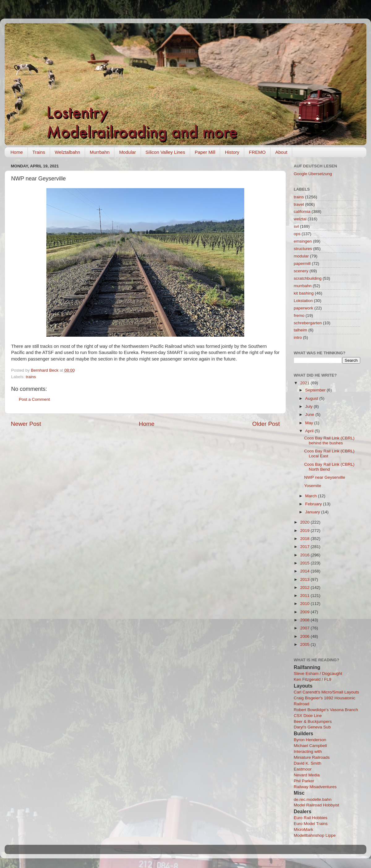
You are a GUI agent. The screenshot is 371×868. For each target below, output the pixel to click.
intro (298, 337)
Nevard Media (307, 775)
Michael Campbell (310, 746)
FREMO (257, 152)
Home (17, 152)
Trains (39, 152)
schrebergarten (308, 323)
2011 (305, 596)
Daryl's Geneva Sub (312, 727)
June (310, 415)
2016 (305, 555)
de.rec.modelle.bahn (313, 799)
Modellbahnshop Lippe (315, 835)
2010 (305, 604)
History (232, 152)
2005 (305, 644)
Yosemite (313, 486)
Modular (127, 152)
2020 (305, 522)
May (310, 423)
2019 (305, 531)
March (311, 496)
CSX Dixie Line (308, 716)
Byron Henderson (310, 740)
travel (299, 204)
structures (303, 249)
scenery (301, 271)
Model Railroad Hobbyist (316, 805)
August (312, 398)
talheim (301, 330)
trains (31, 377)
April (310, 431)
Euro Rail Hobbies (311, 818)
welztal (300, 219)
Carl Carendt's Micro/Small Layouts (326, 692)
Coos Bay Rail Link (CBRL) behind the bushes (329, 440)
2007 (305, 628)
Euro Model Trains (311, 824)
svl (296, 226)
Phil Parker (304, 781)
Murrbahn (100, 152)
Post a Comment (34, 399)
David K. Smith (307, 763)
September (316, 390)
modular (301, 256)
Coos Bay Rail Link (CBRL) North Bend (329, 467)
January (313, 512)
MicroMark (303, 829)
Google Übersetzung (313, 174)
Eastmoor (303, 769)
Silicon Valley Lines (165, 152)
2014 (305, 571)
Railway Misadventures (315, 787)
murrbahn (303, 286)
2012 (305, 587)
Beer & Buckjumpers (313, 721)
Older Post (266, 424)
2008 (305, 620)
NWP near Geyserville (325, 477)
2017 (305, 547)
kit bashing (304, 293)
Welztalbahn (67, 152)
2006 (305, 636)
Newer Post (26, 424)
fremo (299, 315)
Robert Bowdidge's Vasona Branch (326, 710)
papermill (302, 263)
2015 (305, 563)
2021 (305, 383)
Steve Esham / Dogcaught (318, 674)
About (281, 152)
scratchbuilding (308, 278)
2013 (305, 579)
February (314, 504)
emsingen (303, 241)
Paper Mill (205, 152)
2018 (305, 539)
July (309, 406)
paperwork (303, 308)
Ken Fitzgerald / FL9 (313, 679)
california (302, 212)
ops (297, 234)
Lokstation (303, 301)
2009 (305, 612)
